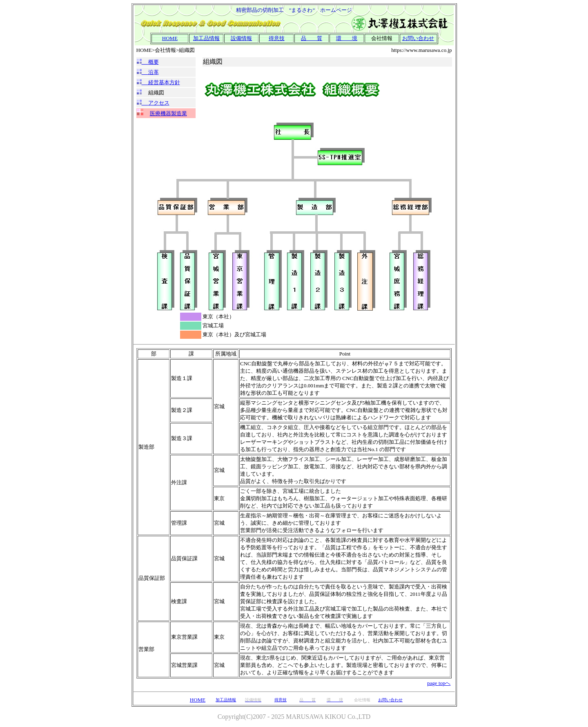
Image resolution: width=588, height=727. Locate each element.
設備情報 (241, 38)
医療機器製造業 (168, 113)
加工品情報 (206, 38)
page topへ (439, 683)
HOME (170, 38)
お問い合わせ (418, 38)
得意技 (277, 38)
